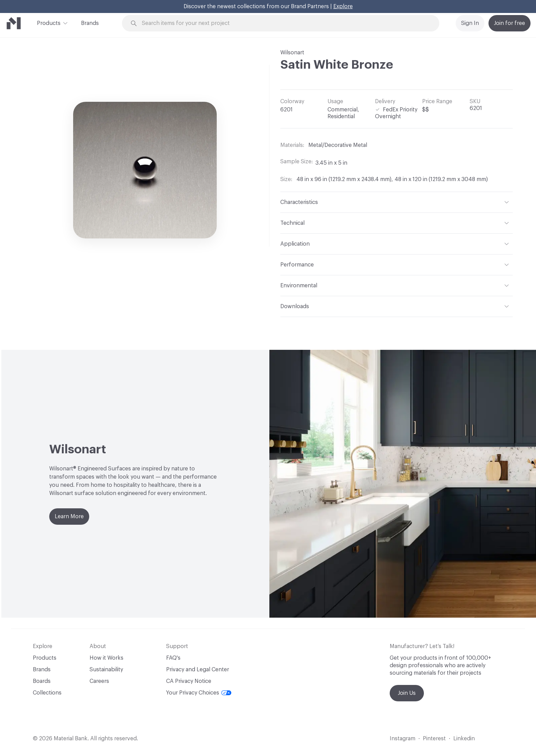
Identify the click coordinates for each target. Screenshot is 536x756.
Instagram (403, 739)
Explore (343, 6)
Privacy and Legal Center (198, 670)
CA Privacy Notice (189, 681)
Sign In (470, 23)
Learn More (69, 517)
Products (49, 23)
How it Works (106, 658)
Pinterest (434, 739)
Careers (99, 681)
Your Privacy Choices (199, 693)
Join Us (407, 693)
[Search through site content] (284, 23)
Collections (47, 693)
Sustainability (106, 670)
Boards (42, 681)
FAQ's (173, 658)
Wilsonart (292, 53)
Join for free (510, 23)
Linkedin (464, 739)
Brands (90, 23)
